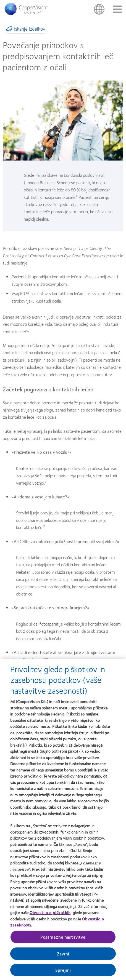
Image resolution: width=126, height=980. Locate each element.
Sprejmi (63, 970)
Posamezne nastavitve (63, 937)
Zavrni (63, 954)
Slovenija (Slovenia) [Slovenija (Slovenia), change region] (99, 9)
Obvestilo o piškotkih (50, 912)
